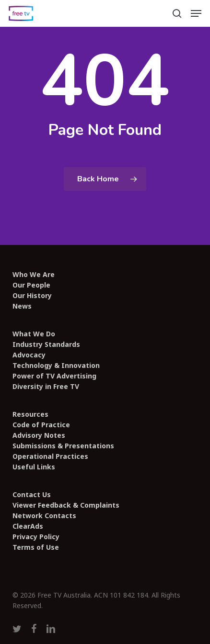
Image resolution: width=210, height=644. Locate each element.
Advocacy (29, 355)
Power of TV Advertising (54, 376)
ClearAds (28, 526)
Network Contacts (44, 516)
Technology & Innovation (56, 366)
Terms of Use (36, 547)
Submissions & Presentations (63, 446)
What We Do (34, 334)
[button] (196, 13)
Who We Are (34, 275)
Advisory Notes (39, 435)
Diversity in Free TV (46, 387)
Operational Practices (50, 456)
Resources (30, 414)
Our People (31, 285)
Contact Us (32, 495)
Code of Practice (41, 425)
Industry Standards (46, 344)
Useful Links (34, 467)
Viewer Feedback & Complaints (66, 505)
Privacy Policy (36, 537)
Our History (32, 296)
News (22, 306)
